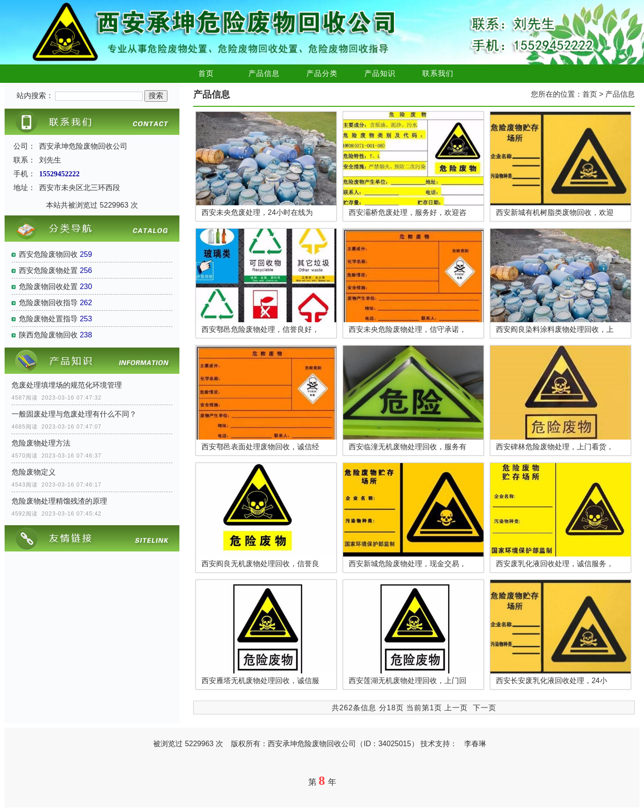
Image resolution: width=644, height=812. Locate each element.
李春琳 (475, 744)
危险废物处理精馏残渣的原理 (59, 501)
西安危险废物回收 (48, 254)
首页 (206, 73)
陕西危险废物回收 (48, 335)
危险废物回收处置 (48, 287)
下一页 (485, 708)
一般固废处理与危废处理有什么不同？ (74, 414)
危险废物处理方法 (41, 443)
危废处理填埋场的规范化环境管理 (67, 385)
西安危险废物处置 (48, 270)
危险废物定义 (34, 472)
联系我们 (438, 73)
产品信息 (264, 73)
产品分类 (322, 73)
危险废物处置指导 (48, 319)
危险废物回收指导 (48, 303)
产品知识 (380, 73)
